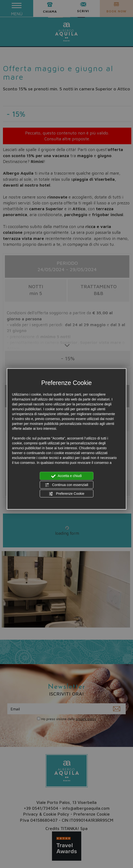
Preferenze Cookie (67, 494)
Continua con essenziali (67, 485)
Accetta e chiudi (66, 476)
